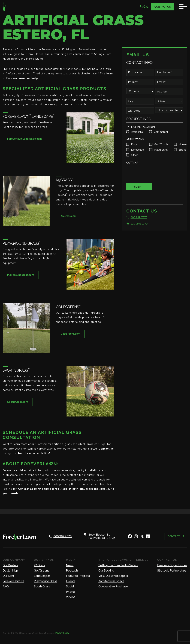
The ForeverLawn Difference (123, 560)
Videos (71, 597)
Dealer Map (10, 571)
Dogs (134, 144)
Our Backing (106, 571)
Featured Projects (78, 576)
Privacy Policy (62, 633)
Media (71, 560)
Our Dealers (10, 565)
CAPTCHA (132, 163)
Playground (161, 150)
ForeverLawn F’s (13, 581)
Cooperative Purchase (113, 586)
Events (71, 581)
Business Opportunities (172, 565)
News (70, 565)
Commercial (160, 132)
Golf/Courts (161, 144)
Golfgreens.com (70, 334)
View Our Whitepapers (113, 576)
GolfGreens (42, 571)
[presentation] (153, 172)
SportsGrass (42, 586)
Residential (137, 132)
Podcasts (72, 571)
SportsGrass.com (18, 402)
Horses (183, 144)
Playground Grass (46, 581)
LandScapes (42, 576)
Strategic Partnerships (172, 571)
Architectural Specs (111, 581)
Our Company (14, 560)
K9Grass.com (68, 216)
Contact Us (163, 7)
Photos (71, 592)
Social (70, 586)
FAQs (6, 586)
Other (134, 155)
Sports (183, 150)
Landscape (137, 150)
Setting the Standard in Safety (118, 565)
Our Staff (8, 576)
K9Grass (39, 565)
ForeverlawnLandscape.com (24, 139)
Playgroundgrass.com (21, 275)
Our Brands (44, 560)
